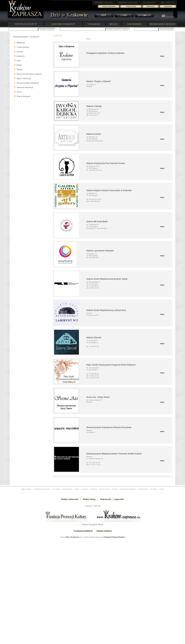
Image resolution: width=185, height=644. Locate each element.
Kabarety (21, 56)
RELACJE (113, 24)
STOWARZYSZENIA (128, 489)
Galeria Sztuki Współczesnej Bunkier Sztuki (107, 279)
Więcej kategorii (23, 96)
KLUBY (85, 489)
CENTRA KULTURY (42, 489)
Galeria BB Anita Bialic (97, 222)
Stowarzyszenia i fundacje (28, 83)
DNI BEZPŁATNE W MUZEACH (162, 24)
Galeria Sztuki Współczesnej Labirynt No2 (106, 310)
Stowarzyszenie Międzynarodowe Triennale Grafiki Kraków (114, 454)
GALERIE (56, 489)
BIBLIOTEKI (26, 489)
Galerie (20, 52)
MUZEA (94, 489)
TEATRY (154, 489)
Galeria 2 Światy (94, 106)
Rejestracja (151, 6)
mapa (162, 56)
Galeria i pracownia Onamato (100, 251)
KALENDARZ (168, 17)
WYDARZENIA (94, 24)
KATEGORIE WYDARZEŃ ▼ (63, 24)
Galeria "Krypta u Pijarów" (99, 81)
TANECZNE (143, 489)
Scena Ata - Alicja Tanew (98, 397)
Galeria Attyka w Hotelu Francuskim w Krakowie (109, 190)
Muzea (19, 69)
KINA (77, 489)
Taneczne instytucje (25, 87)
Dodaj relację (131, 6)
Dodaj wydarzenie (109, 6)
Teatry (19, 92)
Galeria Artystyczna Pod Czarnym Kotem (106, 163)
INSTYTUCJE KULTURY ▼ (26, 24)
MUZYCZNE (104, 489)
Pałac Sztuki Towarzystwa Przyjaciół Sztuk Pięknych (111, 365)
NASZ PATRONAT (134, 24)
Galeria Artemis (94, 134)
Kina (19, 61)
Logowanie (168, 6)
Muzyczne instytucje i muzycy (29, 74)
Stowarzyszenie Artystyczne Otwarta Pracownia (109, 427)
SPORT (115, 489)
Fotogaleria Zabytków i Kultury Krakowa (105, 53)
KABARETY (67, 489)
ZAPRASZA (104, 2)
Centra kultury (23, 47)
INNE (162, 489)
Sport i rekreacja (24, 78)
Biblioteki (21, 43)
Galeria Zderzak (94, 338)
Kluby (19, 65)
